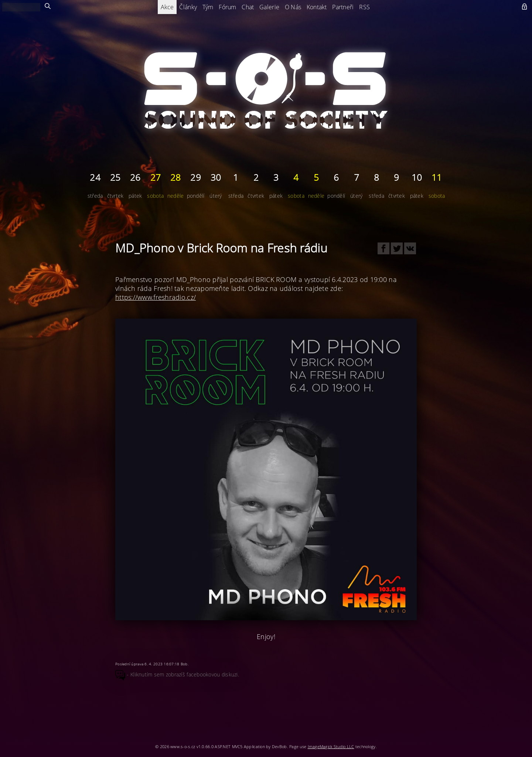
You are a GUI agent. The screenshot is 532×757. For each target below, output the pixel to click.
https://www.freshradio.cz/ (156, 297)
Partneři (343, 7)
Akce (167, 7)
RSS (364, 7)
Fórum (227, 7)
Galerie (269, 7)
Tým (208, 7)
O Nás (293, 7)
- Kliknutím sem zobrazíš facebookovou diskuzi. (177, 674)
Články (188, 7)
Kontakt (317, 7)
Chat (248, 7)
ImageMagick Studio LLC (331, 746)
